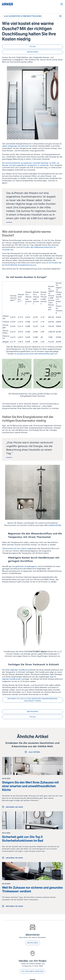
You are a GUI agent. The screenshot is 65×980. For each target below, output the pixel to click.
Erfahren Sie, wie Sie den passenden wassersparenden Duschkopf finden (32, 700)
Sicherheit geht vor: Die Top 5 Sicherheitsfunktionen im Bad (23, 839)
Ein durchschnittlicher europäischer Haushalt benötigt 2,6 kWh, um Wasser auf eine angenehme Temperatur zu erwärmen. (31, 164)
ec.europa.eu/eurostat (24, 354)
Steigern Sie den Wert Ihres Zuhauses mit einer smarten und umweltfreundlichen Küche (30, 786)
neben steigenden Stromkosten (15, 146)
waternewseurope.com (48, 354)
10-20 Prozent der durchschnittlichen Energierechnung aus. (32, 264)
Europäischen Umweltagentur (25, 566)
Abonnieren (33, 943)
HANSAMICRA (54, 525)
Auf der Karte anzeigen (32, 971)
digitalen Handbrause (20, 670)
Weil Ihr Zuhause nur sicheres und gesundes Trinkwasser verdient (32, 889)
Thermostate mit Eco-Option (15, 548)
